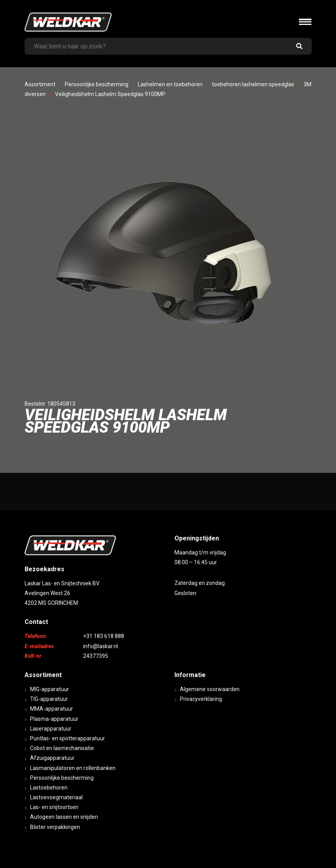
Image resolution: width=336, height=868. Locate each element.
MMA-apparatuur (52, 709)
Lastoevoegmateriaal (56, 797)
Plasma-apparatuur (54, 719)
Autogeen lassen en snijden (64, 817)
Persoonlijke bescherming (97, 84)
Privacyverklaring (201, 699)
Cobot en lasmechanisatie (62, 748)
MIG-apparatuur (50, 689)
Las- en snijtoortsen (54, 807)
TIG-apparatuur (49, 699)
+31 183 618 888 (104, 636)
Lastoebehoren (49, 788)
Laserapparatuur (51, 729)
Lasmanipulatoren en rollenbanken (73, 768)
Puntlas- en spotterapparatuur (68, 738)
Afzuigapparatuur (52, 758)
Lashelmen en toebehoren (170, 84)
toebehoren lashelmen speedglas (253, 84)
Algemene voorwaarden (210, 689)
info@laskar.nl (100, 646)
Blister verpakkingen (55, 827)
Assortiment (40, 84)
